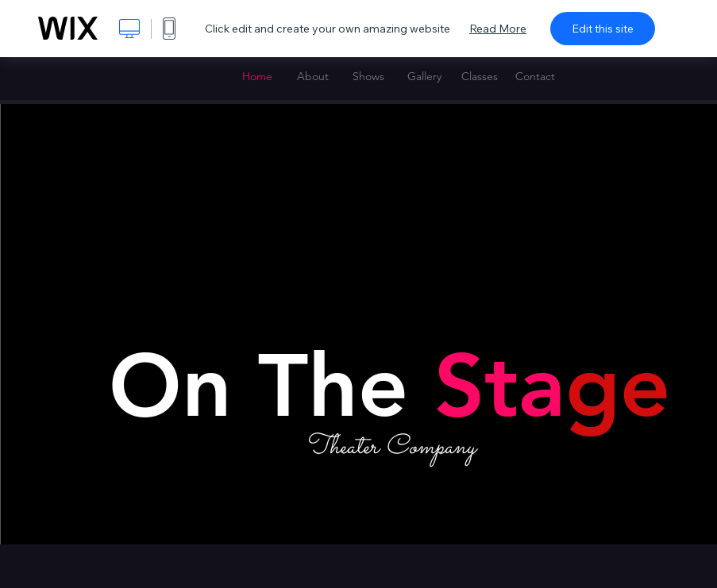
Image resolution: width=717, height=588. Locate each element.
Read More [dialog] (498, 29)
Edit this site (603, 29)
